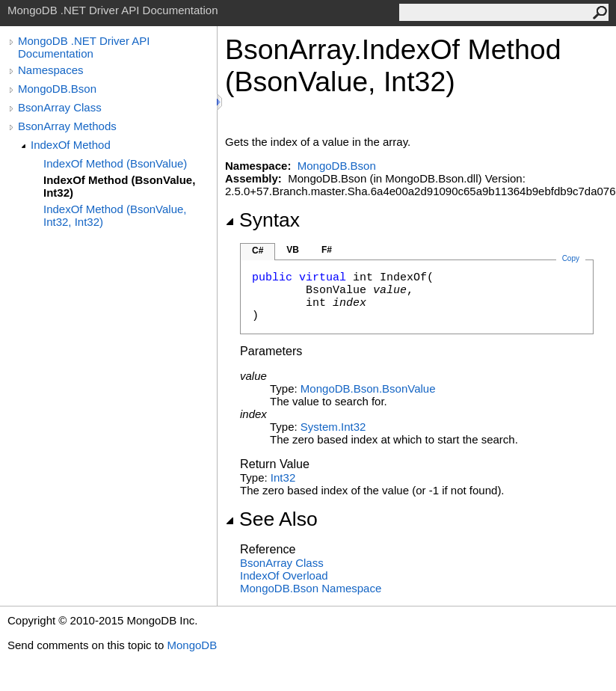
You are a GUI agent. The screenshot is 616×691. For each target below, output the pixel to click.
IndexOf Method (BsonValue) (115, 163)
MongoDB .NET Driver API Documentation (84, 47)
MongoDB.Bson (57, 89)
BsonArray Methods (67, 126)
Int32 (283, 477)
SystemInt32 (333, 427)
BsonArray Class (60, 107)
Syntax (262, 220)
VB (293, 250)
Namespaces (51, 70)
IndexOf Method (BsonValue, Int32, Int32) (115, 215)
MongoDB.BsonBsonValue (368, 389)
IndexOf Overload (284, 575)
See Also (271, 519)
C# (258, 251)
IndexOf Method (71, 145)
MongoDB (192, 645)
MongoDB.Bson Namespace (311, 588)
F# (327, 250)
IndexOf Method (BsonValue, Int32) (119, 186)
